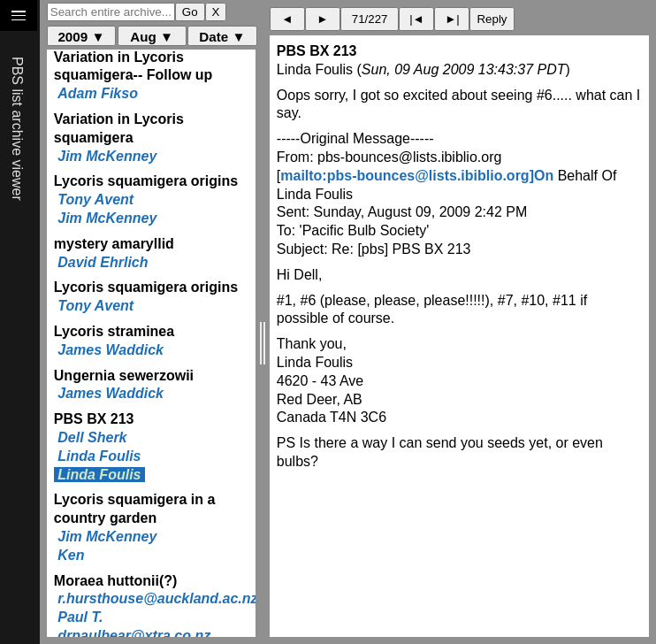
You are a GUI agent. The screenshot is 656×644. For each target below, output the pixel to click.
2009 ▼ (81, 37)
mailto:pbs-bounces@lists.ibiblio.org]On (417, 176)
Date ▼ (222, 37)
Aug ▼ (152, 37)
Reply (492, 19)
